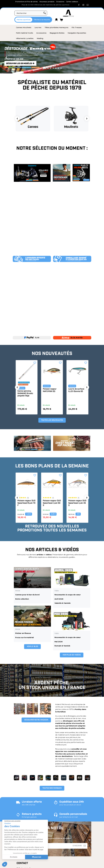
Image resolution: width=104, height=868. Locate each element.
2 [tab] (48, 68)
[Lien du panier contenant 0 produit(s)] (61, 20)
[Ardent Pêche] (68, 13)
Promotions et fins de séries (26, 2)
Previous (6, 58)
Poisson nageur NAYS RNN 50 (75, 390)
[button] (17, 119)
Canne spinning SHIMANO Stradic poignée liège (51, 393)
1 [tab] (44, 68)
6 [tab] (58, 68)
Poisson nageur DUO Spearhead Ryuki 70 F (52, 503)
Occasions (60, 2)
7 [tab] (61, 68)
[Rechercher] (31, 13)
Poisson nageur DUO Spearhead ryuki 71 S (26, 503)
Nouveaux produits (47, 2)
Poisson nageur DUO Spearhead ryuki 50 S (77, 503)
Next (98, 58)
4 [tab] (53, 68)
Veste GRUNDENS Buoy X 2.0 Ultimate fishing (26, 393)
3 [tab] (51, 68)
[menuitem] (24, 28)
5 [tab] (56, 68)
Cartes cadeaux (72, 2)
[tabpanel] (52, 57)
